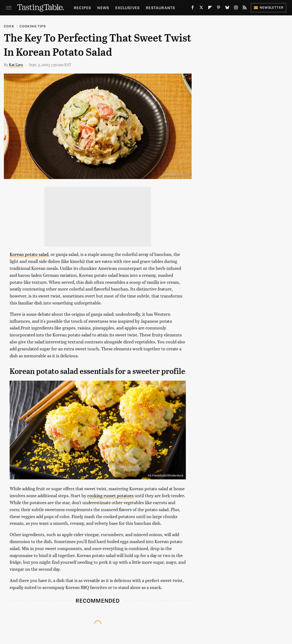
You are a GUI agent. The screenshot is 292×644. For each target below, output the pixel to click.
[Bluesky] (227, 8)
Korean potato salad (29, 254)
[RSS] (245, 8)
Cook (9, 26)
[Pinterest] (219, 8)
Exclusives (127, 8)
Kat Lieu (16, 65)
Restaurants (160, 8)
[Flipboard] (210, 8)
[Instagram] (236, 8)
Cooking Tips (32, 26)
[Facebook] (193, 8)
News (103, 8)
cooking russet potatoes (110, 495)
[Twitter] (201, 8)
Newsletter (269, 7)
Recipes (82, 8)
